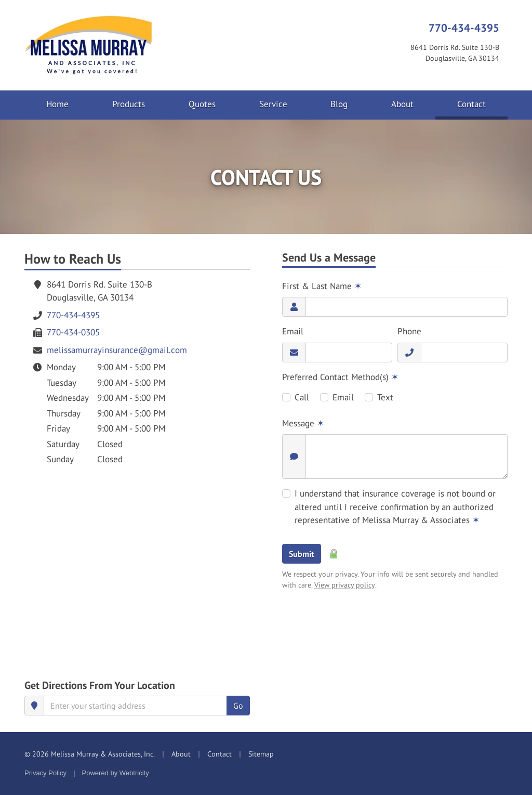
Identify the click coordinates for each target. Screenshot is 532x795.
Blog (339, 104)
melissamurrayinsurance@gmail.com (117, 350)
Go (238, 706)
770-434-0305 (73, 332)
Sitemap (261, 754)
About (402, 104)
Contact (482, 103)
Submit (302, 554)
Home (57, 104)
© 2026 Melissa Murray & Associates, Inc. (90, 754)
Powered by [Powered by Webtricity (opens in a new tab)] (116, 773)
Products (129, 104)
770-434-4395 (464, 28)
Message (303, 423)
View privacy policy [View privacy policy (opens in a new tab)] (345, 585)
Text (385, 397)
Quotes (202, 104)
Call (302, 397)
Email (293, 331)
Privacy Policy (45, 773)
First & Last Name (322, 286)
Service (273, 104)
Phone (409, 331)
